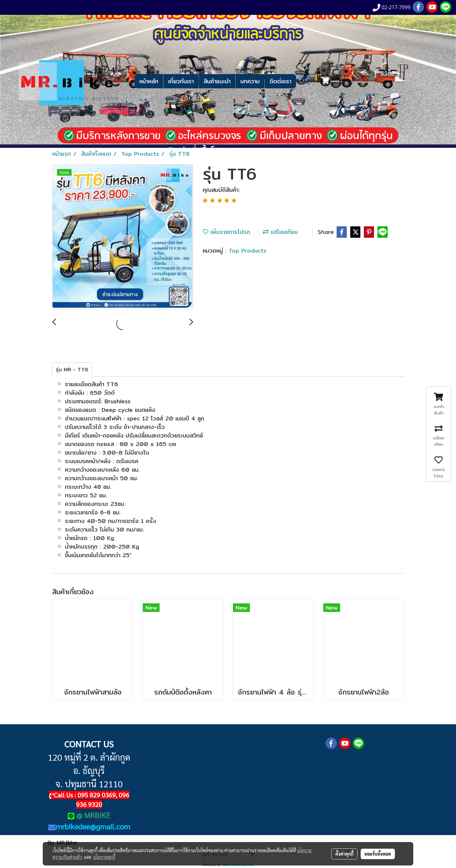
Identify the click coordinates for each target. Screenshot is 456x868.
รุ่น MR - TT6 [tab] (72, 370)
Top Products (247, 251)
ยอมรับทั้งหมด (378, 854)
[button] (306, 81)
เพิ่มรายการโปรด (226, 232)
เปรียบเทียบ (280, 232)
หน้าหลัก (149, 81)
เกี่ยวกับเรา (181, 81)
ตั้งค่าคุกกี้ (344, 854)
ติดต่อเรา (280, 81)
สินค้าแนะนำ (217, 81)
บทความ (250, 81)
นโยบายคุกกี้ (104, 857)
